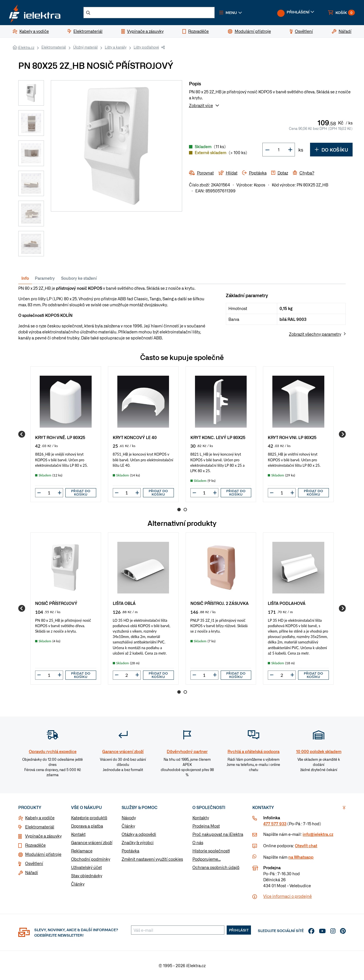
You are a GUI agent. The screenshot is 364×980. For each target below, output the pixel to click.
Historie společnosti (211, 851)
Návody (129, 818)
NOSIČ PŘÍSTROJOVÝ (56, 603)
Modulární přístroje (43, 854)
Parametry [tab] (45, 278)
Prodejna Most (206, 826)
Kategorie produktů (89, 818)
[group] (66, 434)
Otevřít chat (306, 846)
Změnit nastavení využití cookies (152, 859)
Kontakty (201, 818)
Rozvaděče (35, 845)
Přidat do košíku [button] (81, 493)
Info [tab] (25, 278)
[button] (231, 13)
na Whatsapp (301, 857)
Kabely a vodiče (40, 818)
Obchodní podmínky (91, 859)
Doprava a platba (87, 826)
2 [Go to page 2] (185, 510)
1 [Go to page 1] (179, 510)
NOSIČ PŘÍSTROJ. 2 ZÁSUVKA (220, 603)
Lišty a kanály (116, 47)
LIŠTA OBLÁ (124, 603)
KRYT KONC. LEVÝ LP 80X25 (218, 437)
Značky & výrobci (138, 842)
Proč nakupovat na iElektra (218, 834)
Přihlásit (239, 930)
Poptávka (130, 851)
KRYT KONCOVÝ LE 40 (135, 437)
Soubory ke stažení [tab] (79, 278)
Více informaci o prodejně (287, 896)
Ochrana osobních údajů (216, 867)
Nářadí (32, 872)
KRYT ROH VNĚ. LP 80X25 (60, 437)
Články (78, 884)
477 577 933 (275, 824)
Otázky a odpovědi (139, 834)
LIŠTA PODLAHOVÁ (287, 603)
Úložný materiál (85, 47)
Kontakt (78, 834)
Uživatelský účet (87, 867)
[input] (49, 493)
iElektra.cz (26, 47)
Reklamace (82, 851)
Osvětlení (34, 863)
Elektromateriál (54, 47)
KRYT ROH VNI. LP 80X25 (292, 437)
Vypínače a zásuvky (43, 836)
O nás (198, 842)
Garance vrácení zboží (92, 842)
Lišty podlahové (146, 47)
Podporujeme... (207, 859)
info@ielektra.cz (318, 834)
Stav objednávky (87, 876)
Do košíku (331, 150)
